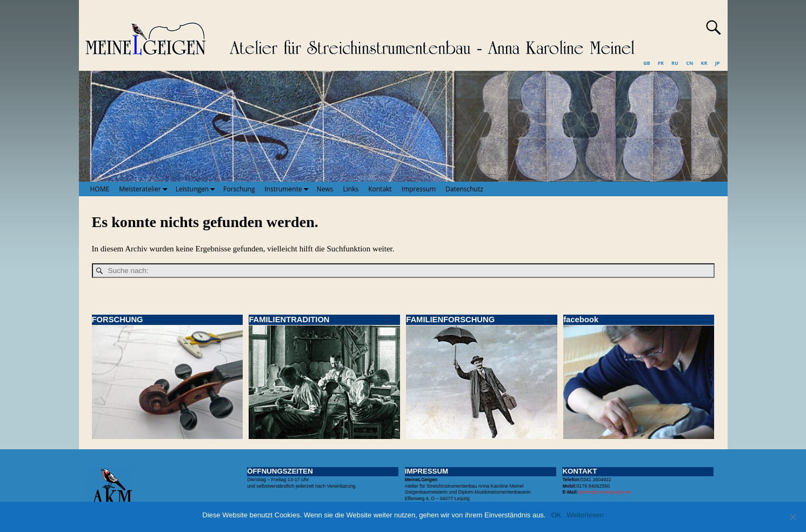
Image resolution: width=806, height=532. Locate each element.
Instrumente (288, 189)
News (325, 189)
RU (675, 63)
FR (661, 63)
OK (556, 515)
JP (718, 63)
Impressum (419, 189)
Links (351, 189)
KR (704, 63)
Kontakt (380, 189)
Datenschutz (464, 189)
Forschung (239, 189)
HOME (100, 189)
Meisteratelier (145, 189)
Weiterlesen (585, 515)
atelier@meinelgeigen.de (604, 492)
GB (647, 63)
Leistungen (197, 189)
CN (690, 63)
